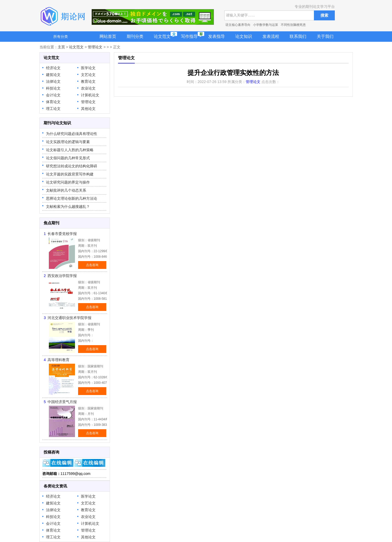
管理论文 (95, 47)
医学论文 (88, 68)
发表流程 (271, 36)
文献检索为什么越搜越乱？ (68, 207)
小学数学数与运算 (266, 25)
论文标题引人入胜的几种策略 (70, 150)
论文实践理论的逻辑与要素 (68, 142)
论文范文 (162, 36)
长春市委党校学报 (62, 234)
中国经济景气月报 (62, 402)
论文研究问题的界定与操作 (68, 182)
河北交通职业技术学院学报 (69, 318)
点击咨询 (92, 265)
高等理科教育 (58, 360)
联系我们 (298, 36)
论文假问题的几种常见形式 (68, 158)
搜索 (324, 15)
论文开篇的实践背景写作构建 (70, 174)
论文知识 (244, 36)
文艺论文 (88, 75)
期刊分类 (135, 36)
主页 (61, 47)
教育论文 (88, 81)
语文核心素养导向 (238, 25)
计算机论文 (90, 95)
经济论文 (53, 68)
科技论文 (53, 88)
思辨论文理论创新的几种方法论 (72, 198)
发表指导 (217, 36)
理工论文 (53, 109)
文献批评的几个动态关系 (66, 190)
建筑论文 (53, 75)
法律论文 (53, 81)
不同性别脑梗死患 (293, 25)
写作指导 (189, 36)
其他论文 (88, 109)
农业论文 (88, 88)
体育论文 (53, 102)
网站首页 (108, 36)
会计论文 (53, 95)
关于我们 (325, 36)
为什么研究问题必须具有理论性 (72, 134)
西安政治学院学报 (62, 276)
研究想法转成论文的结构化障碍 (72, 166)
